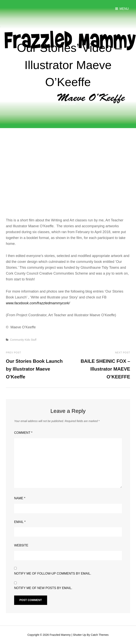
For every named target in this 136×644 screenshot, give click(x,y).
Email (20, 522)
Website (21, 545)
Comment (23, 432)
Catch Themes (100, 635)
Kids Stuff (31, 340)
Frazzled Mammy (60, 635)
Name (20, 498)
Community (17, 340)
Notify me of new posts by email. (43, 588)
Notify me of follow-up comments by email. (53, 573)
